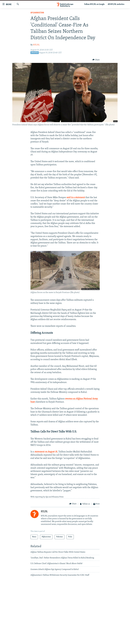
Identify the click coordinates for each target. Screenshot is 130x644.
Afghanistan (37, 13)
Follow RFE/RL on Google (94, 4)
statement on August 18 (46, 452)
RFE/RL (36, 45)
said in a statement (76, 198)
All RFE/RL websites (116, 4)
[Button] (96, 60)
